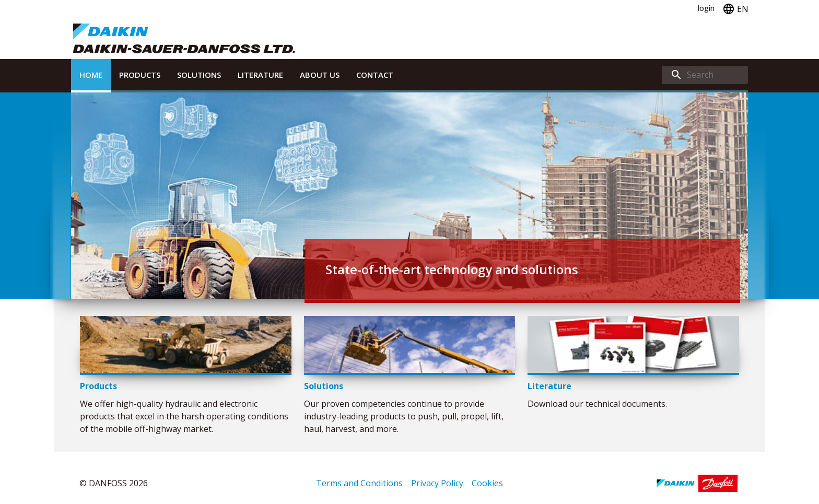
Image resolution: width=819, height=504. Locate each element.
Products (140, 75)
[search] (705, 75)
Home (91, 75)
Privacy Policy (437, 483)
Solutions (199, 75)
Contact (375, 75)
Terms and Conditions (359, 483)
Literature (260, 75)
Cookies (487, 483)
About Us (320, 75)
